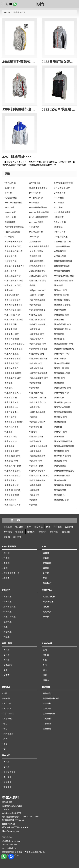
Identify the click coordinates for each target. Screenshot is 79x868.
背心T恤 (7, 704)
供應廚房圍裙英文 (12, 393)
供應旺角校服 (10, 417)
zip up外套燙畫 (61, 237)
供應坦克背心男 (36, 339)
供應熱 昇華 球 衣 (12, 456)
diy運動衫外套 (11, 198)
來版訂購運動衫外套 (38, 276)
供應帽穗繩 (59, 383)
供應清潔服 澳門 (12, 451)
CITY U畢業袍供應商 (63, 183)
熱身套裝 (47, 563)
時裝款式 (47, 583)
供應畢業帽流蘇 (11, 485)
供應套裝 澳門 (36, 363)
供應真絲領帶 (60, 490)
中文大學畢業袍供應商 (39, 246)
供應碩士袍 (34, 495)
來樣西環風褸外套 (37, 266)
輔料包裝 (54, 532)
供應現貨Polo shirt (13, 466)
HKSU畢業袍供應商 (38, 207)
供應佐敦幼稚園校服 (14, 305)
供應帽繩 (8, 388)
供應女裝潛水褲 (36, 368)
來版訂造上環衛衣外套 (64, 276)
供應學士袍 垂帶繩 (13, 373)
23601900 (7, 810)
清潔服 (6, 637)
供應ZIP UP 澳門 (37, 295)
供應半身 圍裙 (36, 315)
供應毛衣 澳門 (11, 437)
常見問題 (19, 532)
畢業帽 (46, 568)
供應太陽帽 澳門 (12, 363)
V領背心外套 (60, 232)
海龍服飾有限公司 (11, 573)
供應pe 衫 (9, 290)
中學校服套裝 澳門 (13, 246)
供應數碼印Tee (11, 407)
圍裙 (5, 744)
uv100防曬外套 (36, 232)
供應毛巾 (33, 432)
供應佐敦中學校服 (37, 300)
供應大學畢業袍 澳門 (63, 344)
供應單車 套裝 (11, 329)
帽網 (5, 568)
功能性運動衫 (49, 597)
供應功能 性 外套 (12, 315)
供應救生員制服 (11, 402)
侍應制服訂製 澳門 (13, 285)
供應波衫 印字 (11, 441)
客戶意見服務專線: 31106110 (15, 817)
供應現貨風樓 (60, 480)
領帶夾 (6, 675)
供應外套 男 (59, 339)
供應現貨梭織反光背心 (64, 471)
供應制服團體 (60, 310)
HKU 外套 (58, 207)
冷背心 (46, 680)
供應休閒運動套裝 (12, 300)
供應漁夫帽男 (35, 451)
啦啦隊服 (47, 612)
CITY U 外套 (35, 183)
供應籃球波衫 (10, 500)
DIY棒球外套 (35, 193)
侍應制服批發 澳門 (38, 281)
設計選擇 (69, 527)
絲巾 (45, 670)
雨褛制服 (7, 787)
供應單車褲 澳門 (37, 334)
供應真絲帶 (34, 490)
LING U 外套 (10, 217)
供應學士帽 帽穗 (61, 368)
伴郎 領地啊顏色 (37, 261)
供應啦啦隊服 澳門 (62, 324)
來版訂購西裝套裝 (62, 271)
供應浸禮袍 (9, 446)
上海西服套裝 (35, 242)
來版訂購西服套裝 (37, 271)
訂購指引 (31, 532)
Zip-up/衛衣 (9, 714)
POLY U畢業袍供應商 (14, 227)
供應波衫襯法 (35, 441)
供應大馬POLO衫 (62, 354)
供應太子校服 (60, 359)
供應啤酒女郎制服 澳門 (40, 324)
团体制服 (7, 782)
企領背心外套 (60, 256)
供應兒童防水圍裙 (37, 310)
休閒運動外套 (10, 261)
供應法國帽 (59, 437)
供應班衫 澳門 (36, 461)
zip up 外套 (9, 237)
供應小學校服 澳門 (13, 378)
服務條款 (8, 527)
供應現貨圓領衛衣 (12, 471)
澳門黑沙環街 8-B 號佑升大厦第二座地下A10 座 (23, 852)
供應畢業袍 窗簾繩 (62, 485)
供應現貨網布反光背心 (39, 476)
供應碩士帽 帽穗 (12, 495)
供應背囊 (33, 505)
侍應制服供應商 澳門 (14, 281)
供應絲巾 (33, 500)
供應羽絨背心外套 (12, 505)
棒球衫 (46, 558)
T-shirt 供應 (34, 227)
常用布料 (43, 532)
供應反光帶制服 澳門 (14, 320)
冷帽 (45, 675)
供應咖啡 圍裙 (11, 324)
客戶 (29, 527)
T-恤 (5, 694)
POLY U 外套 (60, 222)
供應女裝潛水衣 (11, 368)
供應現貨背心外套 (62, 476)
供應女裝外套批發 (62, 363)
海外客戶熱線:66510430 (13, 820)
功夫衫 (46, 573)
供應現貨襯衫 (10, 480)
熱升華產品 (8, 734)
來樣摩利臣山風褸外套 (15, 266)
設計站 (7, 537)
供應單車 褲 (35, 329)
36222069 (34, 817)
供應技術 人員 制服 (38, 398)
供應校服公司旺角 (37, 422)
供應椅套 (58, 427)
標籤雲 (6, 578)
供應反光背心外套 (37, 320)
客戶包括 (8, 532)
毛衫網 (6, 553)
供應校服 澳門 (60, 417)
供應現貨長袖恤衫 (37, 480)
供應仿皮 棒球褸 (61, 295)
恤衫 (5, 724)
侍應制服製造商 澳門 (63, 281)
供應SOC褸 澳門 (12, 295)
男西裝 (6, 650)
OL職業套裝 (10, 222)
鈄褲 (5, 739)
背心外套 (7, 709)
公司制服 (7, 602)
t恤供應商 (58, 227)
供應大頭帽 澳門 (37, 354)
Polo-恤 (7, 699)
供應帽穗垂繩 (35, 383)
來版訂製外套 (10, 271)
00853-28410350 (10, 845)
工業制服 (7, 597)
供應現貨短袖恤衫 (12, 476)
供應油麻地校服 (36, 437)
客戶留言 (47, 709)
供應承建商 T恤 (36, 393)
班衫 (5, 729)
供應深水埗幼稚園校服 (64, 446)
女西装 (6, 767)
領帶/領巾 (8, 665)
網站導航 (38, 527)
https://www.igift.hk (10, 831)
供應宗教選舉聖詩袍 (38, 373)
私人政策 (19, 527)
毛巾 (45, 665)
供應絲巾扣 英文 (61, 500)
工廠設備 (47, 724)
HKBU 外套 (59, 198)
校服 (5, 627)
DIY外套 (8, 193)
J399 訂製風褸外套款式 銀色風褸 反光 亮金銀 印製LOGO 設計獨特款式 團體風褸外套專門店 (20, 109)
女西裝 (6, 655)
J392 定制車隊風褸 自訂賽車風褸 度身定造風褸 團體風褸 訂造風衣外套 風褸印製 (59, 109)
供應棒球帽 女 (36, 427)
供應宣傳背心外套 (62, 373)
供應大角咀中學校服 (14, 349)
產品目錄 (47, 704)
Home (7, 12)
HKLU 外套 (34, 203)
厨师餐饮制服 (9, 772)
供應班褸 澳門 (60, 461)
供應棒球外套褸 (11, 427)
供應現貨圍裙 (60, 466)
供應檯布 (8, 432)
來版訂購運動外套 (12, 276)
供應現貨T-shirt (36, 466)
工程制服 (7, 632)
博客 (48, 527)
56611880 (17, 813)
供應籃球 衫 (59, 495)
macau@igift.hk (9, 848)
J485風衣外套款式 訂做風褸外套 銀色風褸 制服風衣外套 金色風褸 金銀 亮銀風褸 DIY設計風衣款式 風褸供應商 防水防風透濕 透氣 (20, 62)
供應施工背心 (35, 407)
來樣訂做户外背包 (62, 266)
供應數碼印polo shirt (63, 402)
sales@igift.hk (8, 824)
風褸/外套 (8, 719)
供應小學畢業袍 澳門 (39, 378)
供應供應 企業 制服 (63, 305)
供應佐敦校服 (35, 305)
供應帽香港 (34, 388)
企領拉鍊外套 (60, 251)
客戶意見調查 (49, 714)
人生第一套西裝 (36, 251)
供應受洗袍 (59, 320)
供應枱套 (33, 417)
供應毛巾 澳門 (60, 432)
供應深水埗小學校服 (38, 446)
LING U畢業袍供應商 (39, 217)
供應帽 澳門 (59, 378)
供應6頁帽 (59, 285)
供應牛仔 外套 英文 (63, 456)
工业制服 (7, 777)
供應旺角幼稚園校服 (63, 412)
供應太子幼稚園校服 (38, 359)
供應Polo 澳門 (60, 290)
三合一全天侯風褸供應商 (15, 242)
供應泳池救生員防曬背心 (64, 441)
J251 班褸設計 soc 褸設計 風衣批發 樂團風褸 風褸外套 (20, 157)
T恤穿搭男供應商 (12, 232)
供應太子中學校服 (12, 359)
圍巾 (5, 670)
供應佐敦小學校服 (62, 300)
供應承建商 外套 (61, 393)
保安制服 (7, 612)
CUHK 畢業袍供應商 (38, 188)
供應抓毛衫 (59, 398)
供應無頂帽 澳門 (61, 451)
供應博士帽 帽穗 (61, 315)
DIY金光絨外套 (36, 198)
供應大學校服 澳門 (38, 344)
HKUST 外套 (10, 212)
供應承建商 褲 (11, 398)
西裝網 (6, 558)
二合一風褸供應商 (62, 246)
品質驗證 (47, 729)
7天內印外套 (10, 183)
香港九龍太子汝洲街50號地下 (15, 827)
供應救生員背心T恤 (38, 402)
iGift (40, 4)
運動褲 (46, 607)
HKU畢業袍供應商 (62, 212)
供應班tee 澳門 (11, 461)
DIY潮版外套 (60, 193)
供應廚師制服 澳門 (62, 388)
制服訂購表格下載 (51, 699)
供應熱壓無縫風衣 (37, 456)
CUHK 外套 (10, 188)
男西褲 (6, 660)
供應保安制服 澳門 (13, 310)
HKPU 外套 (59, 203)
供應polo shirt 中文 (38, 290)
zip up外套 (34, 237)
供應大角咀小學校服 (38, 349)
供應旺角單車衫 (11, 412)
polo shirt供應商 (36, 222)
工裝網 (6, 563)
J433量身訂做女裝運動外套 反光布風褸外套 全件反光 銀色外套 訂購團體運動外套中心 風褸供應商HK (59, 62)
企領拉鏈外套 (10, 256)
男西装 (6, 762)
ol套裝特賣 (59, 217)
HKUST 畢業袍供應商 (39, 212)
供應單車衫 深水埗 (62, 329)
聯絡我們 (47, 694)
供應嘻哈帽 (59, 334)
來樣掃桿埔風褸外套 (63, 261)
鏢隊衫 (46, 617)
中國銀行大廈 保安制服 (64, 242)
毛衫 (45, 660)
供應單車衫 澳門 (12, 334)
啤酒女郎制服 (9, 617)
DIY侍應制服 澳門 (62, 188)
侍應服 (32, 285)
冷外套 (46, 655)
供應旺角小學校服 (37, 412)
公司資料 (47, 719)
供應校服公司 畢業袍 (14, 422)
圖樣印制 (66, 532)
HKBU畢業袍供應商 (13, 203)
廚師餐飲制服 (9, 607)
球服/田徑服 (48, 602)
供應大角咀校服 (11, 354)
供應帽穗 (8, 383)
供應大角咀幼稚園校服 (64, 349)
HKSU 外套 (10, 207)
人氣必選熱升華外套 (14, 251)
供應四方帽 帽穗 (12, 339)
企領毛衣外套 (35, 256)
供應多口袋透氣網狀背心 (15, 344)
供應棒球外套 (60, 422)
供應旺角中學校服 (62, 407)
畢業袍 (46, 553)
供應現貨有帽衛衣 (37, 471)
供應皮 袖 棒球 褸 (12, 490)
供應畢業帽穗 (35, 485)
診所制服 (7, 622)
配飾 (45, 578)
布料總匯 (58, 527)
